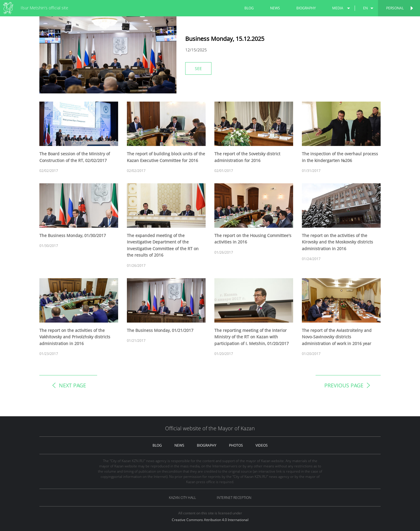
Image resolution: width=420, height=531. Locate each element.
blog (249, 8)
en (365, 8)
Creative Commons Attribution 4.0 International (210, 520)
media (338, 8)
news (275, 8)
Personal (395, 8)
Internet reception (234, 498)
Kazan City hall (182, 498)
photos (236, 445)
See (198, 68)
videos (262, 445)
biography (306, 8)
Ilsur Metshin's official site (44, 8)
